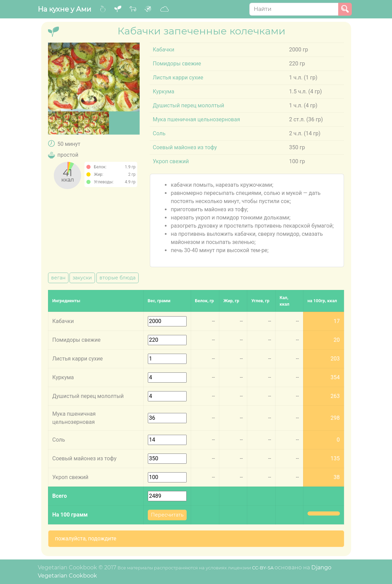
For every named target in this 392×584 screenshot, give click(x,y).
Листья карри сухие (178, 78)
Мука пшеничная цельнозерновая (196, 119)
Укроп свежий (171, 161)
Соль (159, 133)
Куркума (163, 91)
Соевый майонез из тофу (185, 147)
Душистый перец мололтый (188, 105)
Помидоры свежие (177, 64)
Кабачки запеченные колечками (201, 31)
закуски (82, 278)
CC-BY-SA (263, 568)
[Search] (294, 9)
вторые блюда (117, 278)
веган (58, 278)
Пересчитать (167, 515)
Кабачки (163, 50)
